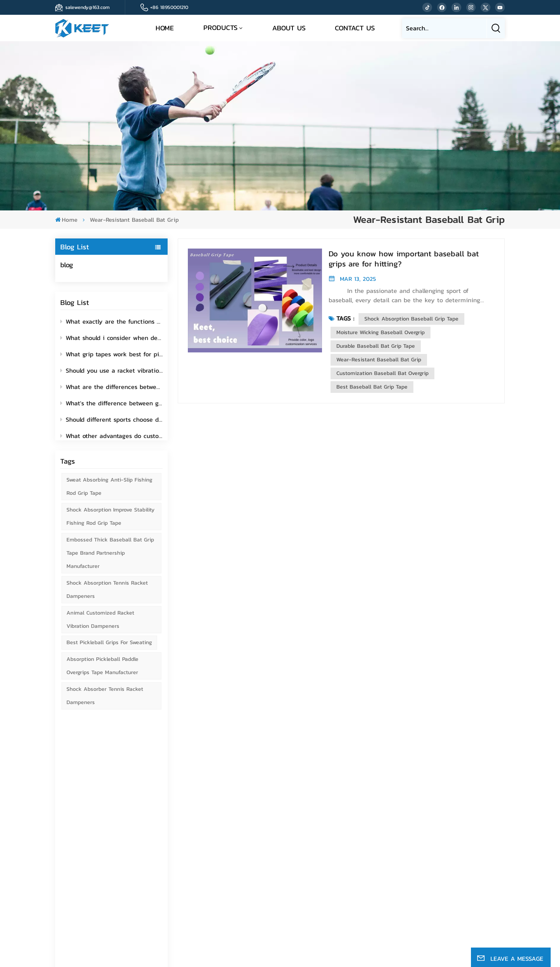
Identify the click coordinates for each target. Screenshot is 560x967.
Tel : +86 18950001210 (281, 835)
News (365, 854)
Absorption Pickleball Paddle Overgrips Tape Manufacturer (102, 672)
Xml (247, 935)
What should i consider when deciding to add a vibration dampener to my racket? (112, 336)
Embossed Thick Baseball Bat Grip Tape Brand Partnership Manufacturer (110, 560)
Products (220, 27)
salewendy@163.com (87, 7)
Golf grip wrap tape (459, 842)
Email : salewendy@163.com (287, 852)
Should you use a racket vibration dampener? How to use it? (112, 369)
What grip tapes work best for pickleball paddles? (112, 352)
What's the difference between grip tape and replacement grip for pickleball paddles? (112, 401)
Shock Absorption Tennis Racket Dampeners (107, 596)
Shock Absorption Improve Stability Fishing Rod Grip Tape (110, 523)
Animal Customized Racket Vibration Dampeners (100, 626)
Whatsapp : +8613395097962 (289, 882)
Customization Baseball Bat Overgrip (382, 373)
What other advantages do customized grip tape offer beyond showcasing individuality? (112, 434)
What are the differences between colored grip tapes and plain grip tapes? (112, 385)
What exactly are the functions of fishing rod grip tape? (112, 320)
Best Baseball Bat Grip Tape (372, 387)
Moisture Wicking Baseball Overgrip (381, 332)
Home (165, 28)
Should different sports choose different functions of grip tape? (112, 418)
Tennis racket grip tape (464, 830)
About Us (289, 28)
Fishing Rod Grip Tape (463, 896)
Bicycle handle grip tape (465, 885)
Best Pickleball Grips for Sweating (109, 649)
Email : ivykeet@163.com (283, 865)
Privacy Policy (275, 935)
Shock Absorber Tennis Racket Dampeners (105, 702)
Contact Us (355, 28)
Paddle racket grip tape (464, 874)
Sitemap (369, 843)
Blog (363, 865)
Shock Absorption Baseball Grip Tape (411, 319)
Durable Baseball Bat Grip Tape (376, 346)
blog (67, 265)
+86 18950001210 (169, 7)
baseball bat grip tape (463, 798)
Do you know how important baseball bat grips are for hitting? (404, 259)
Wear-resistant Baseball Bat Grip (379, 360)
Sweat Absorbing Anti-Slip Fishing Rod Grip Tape (109, 493)
